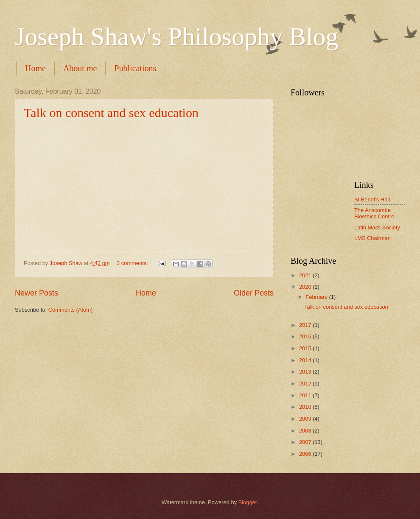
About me (80, 68)
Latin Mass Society (377, 227)
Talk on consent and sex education (111, 113)
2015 (306, 348)
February (317, 297)
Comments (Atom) (70, 310)
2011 (306, 395)
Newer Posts (36, 293)
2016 (306, 336)
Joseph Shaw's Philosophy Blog (177, 36)
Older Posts (254, 293)
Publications (135, 68)
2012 (306, 384)
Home (35, 68)
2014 (306, 360)
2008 (306, 431)
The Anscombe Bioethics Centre (374, 213)
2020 (306, 287)
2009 (306, 419)
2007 (306, 442)
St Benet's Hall (372, 200)
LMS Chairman (372, 238)
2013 (306, 372)
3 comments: (133, 263)
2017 (306, 325)
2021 (306, 275)
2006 (306, 454)
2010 (306, 407)
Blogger (248, 502)
